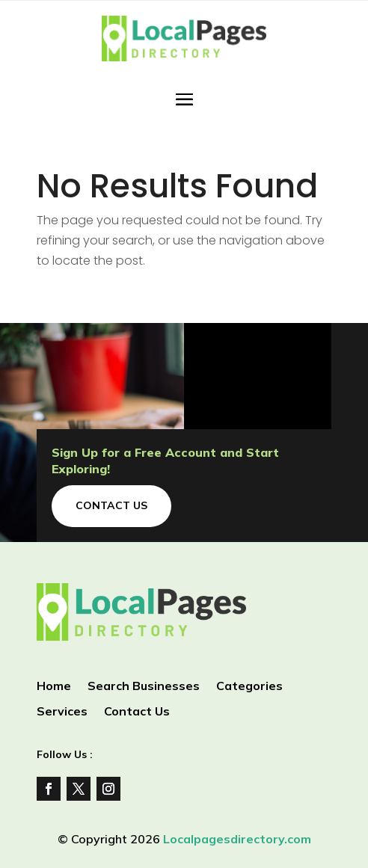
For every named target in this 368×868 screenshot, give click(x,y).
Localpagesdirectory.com (237, 839)
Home (54, 687)
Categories (249, 687)
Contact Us (111, 505)
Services (62, 712)
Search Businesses (144, 687)
